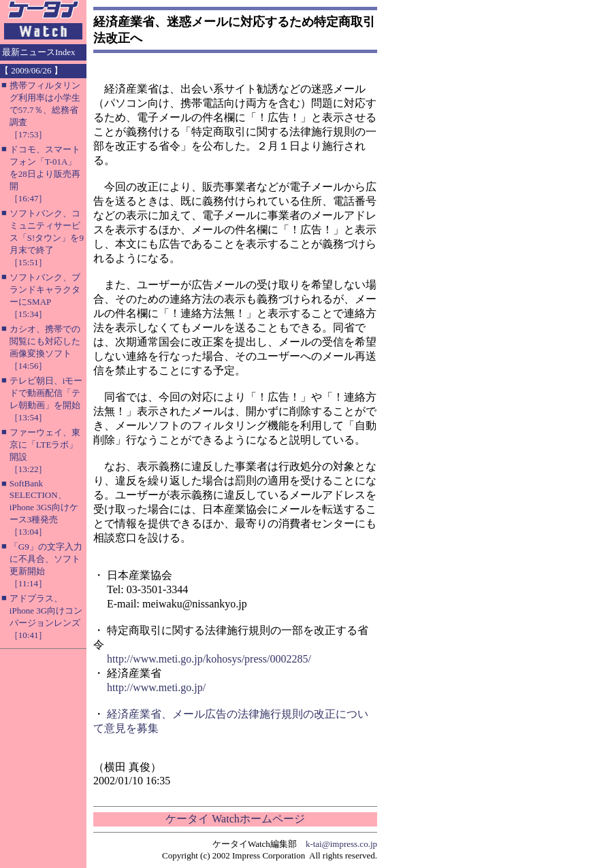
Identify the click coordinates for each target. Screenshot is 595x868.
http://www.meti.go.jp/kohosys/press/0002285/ (209, 659)
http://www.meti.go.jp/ (156, 687)
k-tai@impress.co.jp (341, 844)
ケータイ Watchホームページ (235, 819)
